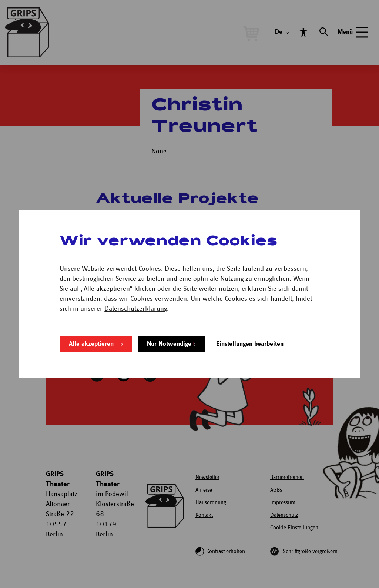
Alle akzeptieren (91, 344)
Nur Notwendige (169, 344)
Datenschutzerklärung (136, 309)
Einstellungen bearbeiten (250, 344)
